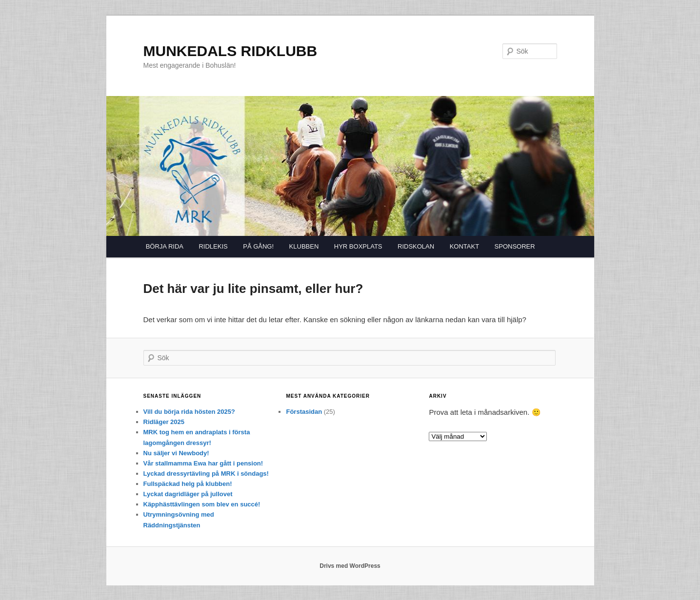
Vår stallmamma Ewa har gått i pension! (203, 463)
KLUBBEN (304, 246)
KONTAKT (464, 246)
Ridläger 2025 (164, 422)
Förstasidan (304, 412)
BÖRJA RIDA (165, 246)
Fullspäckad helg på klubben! (188, 484)
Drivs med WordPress (350, 566)
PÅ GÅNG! (258, 246)
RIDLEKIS (213, 246)
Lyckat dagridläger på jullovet (188, 494)
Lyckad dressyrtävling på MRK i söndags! (206, 474)
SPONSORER (515, 246)
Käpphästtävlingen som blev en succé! (202, 504)
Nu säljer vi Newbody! (176, 453)
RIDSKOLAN (416, 246)
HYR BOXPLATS (358, 246)
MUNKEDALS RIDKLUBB (230, 51)
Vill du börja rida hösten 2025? (189, 412)
